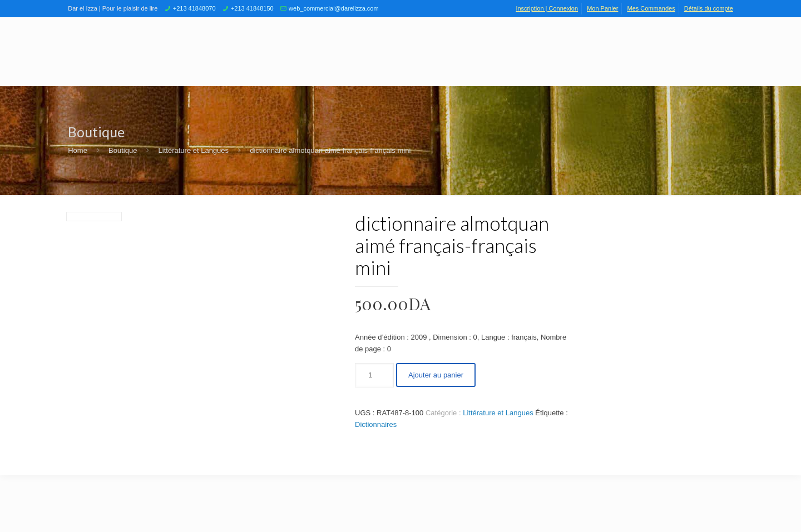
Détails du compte (709, 8)
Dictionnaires (376, 424)
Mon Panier (602, 8)
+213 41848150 (252, 8)
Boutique (123, 150)
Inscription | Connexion (547, 8)
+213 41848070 (194, 8)
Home (78, 150)
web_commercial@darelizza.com (334, 8)
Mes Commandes (651, 8)
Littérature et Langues (194, 150)
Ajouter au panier (436, 375)
